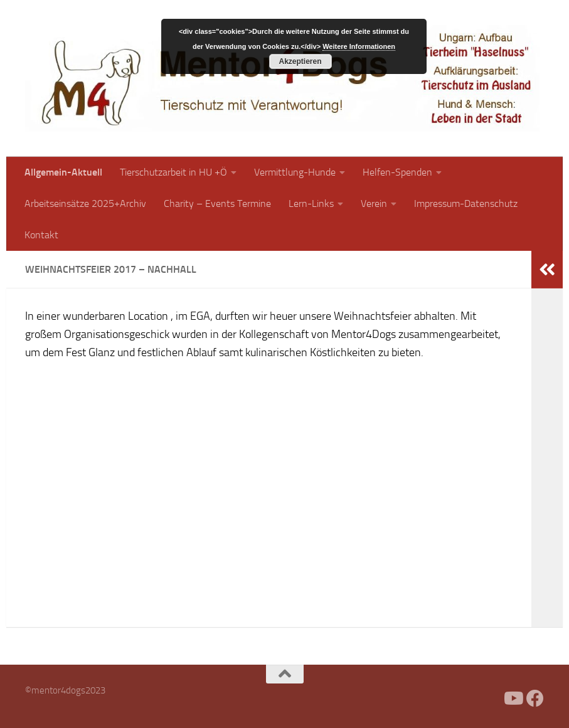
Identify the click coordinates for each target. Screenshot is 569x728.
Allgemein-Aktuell (63, 172)
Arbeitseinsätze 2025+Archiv (85, 203)
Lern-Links (311, 203)
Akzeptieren (300, 61)
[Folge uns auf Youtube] (513, 699)
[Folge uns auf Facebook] (535, 699)
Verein (374, 203)
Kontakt (41, 235)
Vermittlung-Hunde (295, 172)
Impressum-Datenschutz (466, 203)
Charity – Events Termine (217, 203)
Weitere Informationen (359, 46)
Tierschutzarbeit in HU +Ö (173, 172)
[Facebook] (490, 699)
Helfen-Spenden (397, 172)
